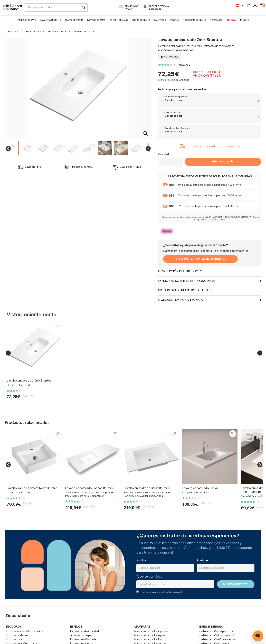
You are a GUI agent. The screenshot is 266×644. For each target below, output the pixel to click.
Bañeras (174, 20)
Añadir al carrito (223, 162)
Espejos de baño (141, 20)
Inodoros (14, 627)
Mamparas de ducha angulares (151, 632)
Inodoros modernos (17, 636)
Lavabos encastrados (57, 31)
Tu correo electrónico (149, 577)
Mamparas (142, 627)
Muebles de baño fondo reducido (217, 636)
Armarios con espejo (82, 636)
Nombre (141, 561)
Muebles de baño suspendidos (216, 632)
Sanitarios (160, 20)
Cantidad (164, 155)
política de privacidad (171, 592)
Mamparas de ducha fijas (148, 640)
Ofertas (231, 20)
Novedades (216, 20)
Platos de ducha (74, 20)
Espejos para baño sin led (84, 632)
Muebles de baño (27, 20)
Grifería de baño (119, 20)
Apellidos (202, 561)
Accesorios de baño (194, 20)
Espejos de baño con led (84, 640)
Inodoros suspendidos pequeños (25, 632)
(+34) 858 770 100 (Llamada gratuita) (201, 259)
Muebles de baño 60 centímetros (217, 640)
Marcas (245, 20)
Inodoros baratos (16, 640)
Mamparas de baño (51, 20)
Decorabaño (13, 31)
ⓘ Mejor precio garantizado (174, 80)
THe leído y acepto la (161, 592)
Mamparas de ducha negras (150, 636)
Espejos (76, 627)
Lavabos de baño (96, 20)
